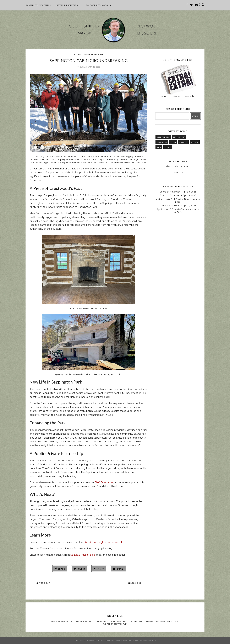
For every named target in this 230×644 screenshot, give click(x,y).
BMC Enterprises (104, 482)
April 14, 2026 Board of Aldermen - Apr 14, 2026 (178, 211)
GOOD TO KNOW (82, 54)
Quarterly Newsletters (38, 5)
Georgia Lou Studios (147, 640)
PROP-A (168, 147)
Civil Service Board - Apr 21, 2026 (178, 206)
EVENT (173, 142)
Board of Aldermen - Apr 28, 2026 (178, 192)
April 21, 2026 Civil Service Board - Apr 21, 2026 (178, 201)
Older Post (133, 582)
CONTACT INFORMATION (99, 5)
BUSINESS (183, 142)
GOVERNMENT (179, 137)
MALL (159, 147)
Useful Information (68, 5)
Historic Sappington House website (103, 542)
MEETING (195, 142)
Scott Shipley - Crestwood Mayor (107, 640)
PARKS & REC (97, 54)
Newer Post (44, 582)
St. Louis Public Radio (83, 555)
